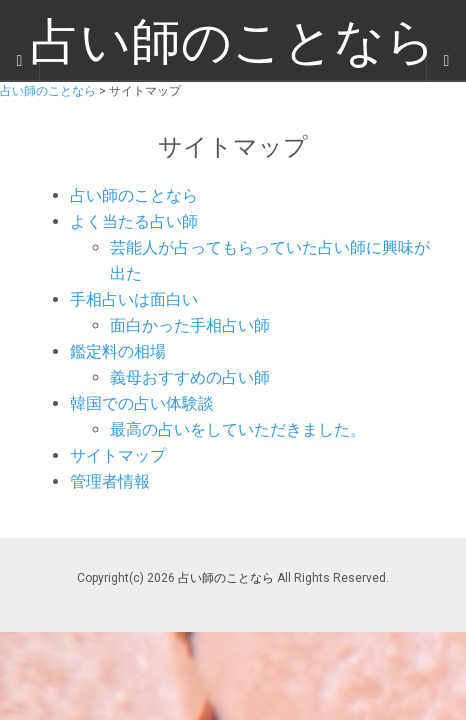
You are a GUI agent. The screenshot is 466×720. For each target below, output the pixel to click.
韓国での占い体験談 (142, 403)
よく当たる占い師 (134, 221)
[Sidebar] (20, 61)
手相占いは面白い (134, 299)
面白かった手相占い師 (190, 325)
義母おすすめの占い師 (190, 377)
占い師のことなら (134, 195)
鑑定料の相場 (118, 351)
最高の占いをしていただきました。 (238, 429)
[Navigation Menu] (446, 61)
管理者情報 (110, 481)
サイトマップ (118, 455)
